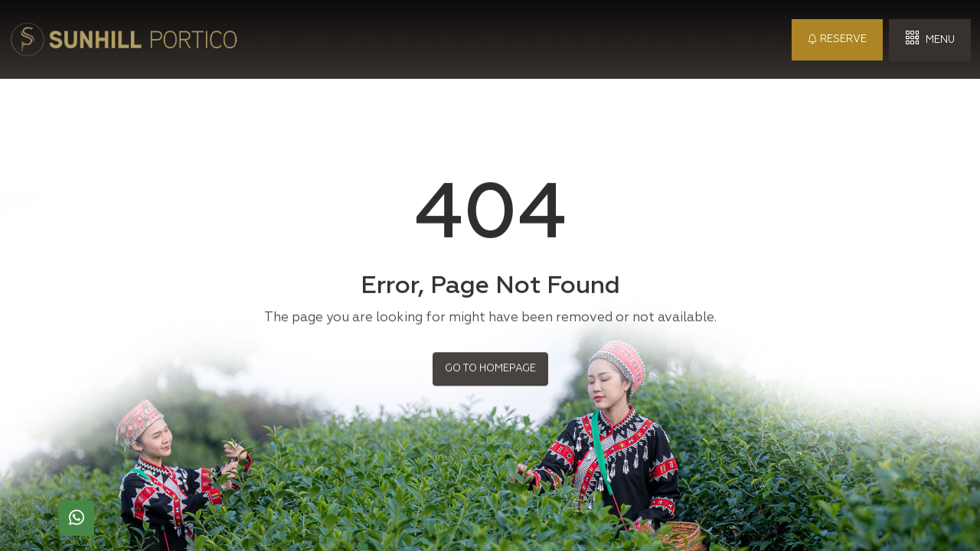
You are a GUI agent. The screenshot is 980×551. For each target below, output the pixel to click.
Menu (930, 39)
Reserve (837, 39)
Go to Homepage (490, 367)
